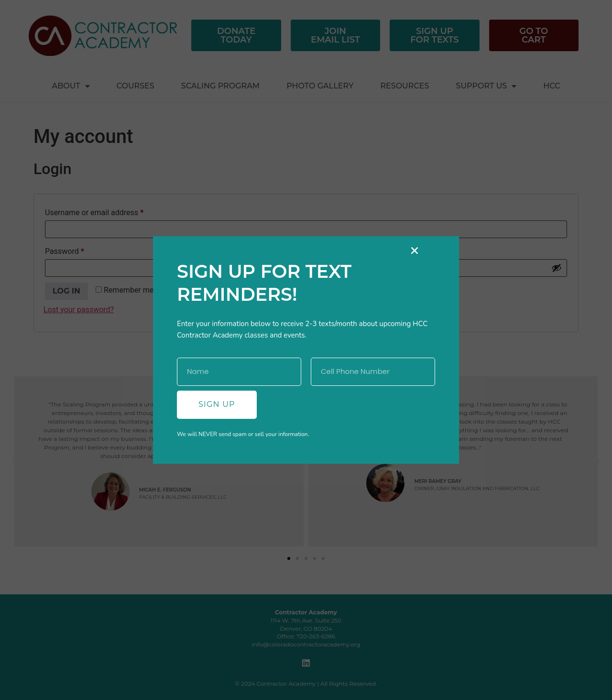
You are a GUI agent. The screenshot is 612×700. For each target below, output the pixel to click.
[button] (415, 251)
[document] (306, 350)
